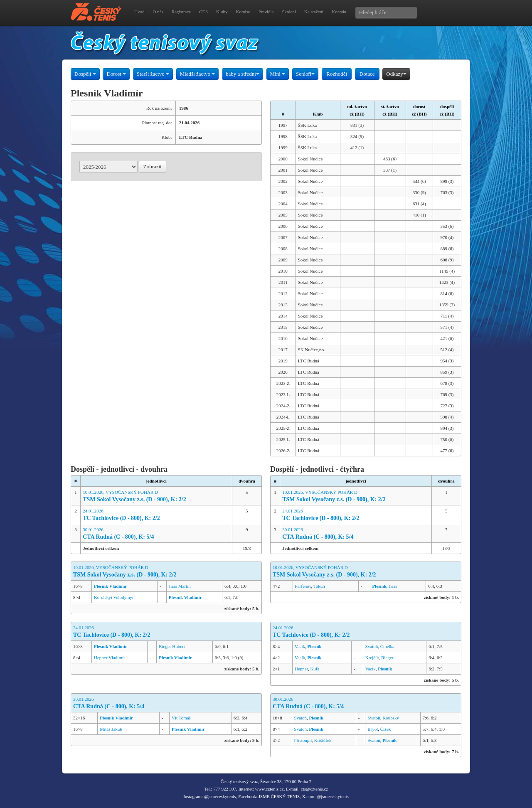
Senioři (305, 74)
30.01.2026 (156, 534)
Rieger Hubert (172, 646)
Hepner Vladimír (110, 658)
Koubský (391, 718)
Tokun (319, 586)
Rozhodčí (337, 74)
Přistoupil (303, 740)
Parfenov (303, 586)
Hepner (301, 669)
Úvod (139, 12)
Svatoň (372, 646)
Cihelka (387, 646)
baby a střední (243, 74)
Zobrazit (153, 166)
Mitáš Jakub (111, 729)
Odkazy (396, 74)
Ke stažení (314, 12)
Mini (278, 74)
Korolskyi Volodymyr (114, 597)
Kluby (222, 12)
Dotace (367, 74)
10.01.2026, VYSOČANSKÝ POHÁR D (156, 496)
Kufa (315, 669)
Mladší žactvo (198, 74)
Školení (289, 12)
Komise (243, 12)
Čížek (386, 729)
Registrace (181, 12)
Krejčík (372, 658)
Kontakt (339, 12)
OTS (203, 12)
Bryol (373, 729)
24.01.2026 (156, 515)
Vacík (300, 646)
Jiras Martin (180, 586)
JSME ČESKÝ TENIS (279, 796)
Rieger (387, 658)
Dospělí (85, 74)
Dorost (116, 74)
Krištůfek (323, 740)
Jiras (393, 586)
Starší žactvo (153, 74)
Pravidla (266, 12)
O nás (158, 12)
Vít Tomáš (181, 718)
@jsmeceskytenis (220, 796)
